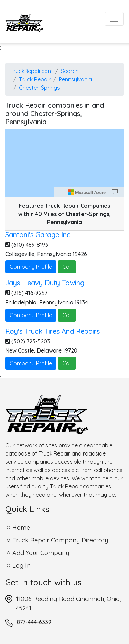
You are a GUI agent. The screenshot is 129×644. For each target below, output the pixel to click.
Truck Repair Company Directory (60, 540)
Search (70, 71)
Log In (21, 566)
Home (21, 527)
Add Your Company (41, 553)
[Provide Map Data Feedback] (115, 192)
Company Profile (31, 267)
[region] (64, 163)
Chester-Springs (39, 88)
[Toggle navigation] (114, 19)
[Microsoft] (87, 192)
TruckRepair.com (32, 71)
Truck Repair (35, 79)
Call (67, 267)
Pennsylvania (75, 79)
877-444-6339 (34, 622)
